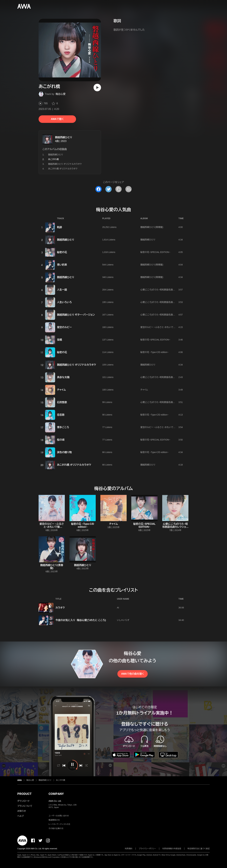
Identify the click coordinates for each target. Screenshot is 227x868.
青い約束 (62, 265)
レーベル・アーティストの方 (59, 824)
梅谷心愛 (61, 94)
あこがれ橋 (61, 780)
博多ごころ (63, 427)
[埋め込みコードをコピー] (128, 189)
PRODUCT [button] (24, 794)
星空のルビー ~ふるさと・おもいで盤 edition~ (162, 327)
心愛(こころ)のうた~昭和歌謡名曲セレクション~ (163, 290)
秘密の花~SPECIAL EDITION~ (155, 252)
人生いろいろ (64, 302)
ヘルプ (21, 816)
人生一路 (62, 290)
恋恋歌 (61, 415)
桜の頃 (61, 440)
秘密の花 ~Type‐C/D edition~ (154, 352)
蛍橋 (59, 340)
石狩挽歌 (62, 402)
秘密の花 (62, 252)
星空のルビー (64, 327)
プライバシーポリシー (147, 849)
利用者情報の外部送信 (172, 849)
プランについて (25, 806)
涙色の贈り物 (64, 452)
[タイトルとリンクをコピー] (118, 189)
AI (118, 608)
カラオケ (60, 608)
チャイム (61, 390)
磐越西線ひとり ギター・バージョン (76, 315)
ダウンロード (23, 801)
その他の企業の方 (56, 828)
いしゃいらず (123, 620)
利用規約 (129, 849)
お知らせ (22, 811)
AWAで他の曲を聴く (133, 674)
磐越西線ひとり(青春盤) (152, 227)
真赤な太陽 (63, 377)
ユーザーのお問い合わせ (59, 816)
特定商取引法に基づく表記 (199, 849)
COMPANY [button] (56, 794)
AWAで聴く (57, 119)
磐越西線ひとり (64, 137)
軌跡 (59, 227)
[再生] (97, 88)
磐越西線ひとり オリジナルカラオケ (65, 164)
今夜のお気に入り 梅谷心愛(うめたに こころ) (81, 620)
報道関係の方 (54, 820)
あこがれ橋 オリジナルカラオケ (63, 169)
